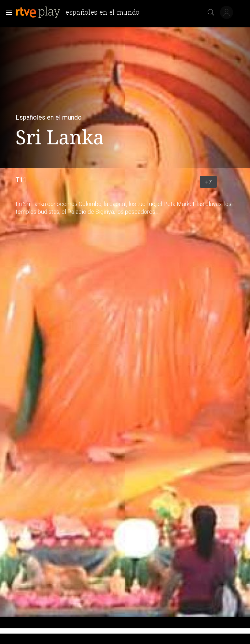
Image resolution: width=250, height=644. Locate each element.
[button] (7, 12)
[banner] (80, 12)
